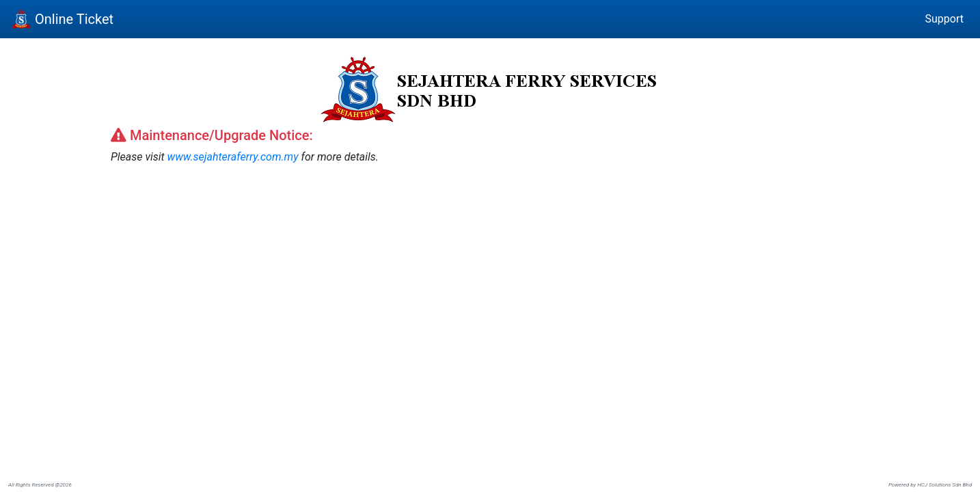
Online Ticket (62, 19)
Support (944, 19)
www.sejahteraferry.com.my (232, 157)
